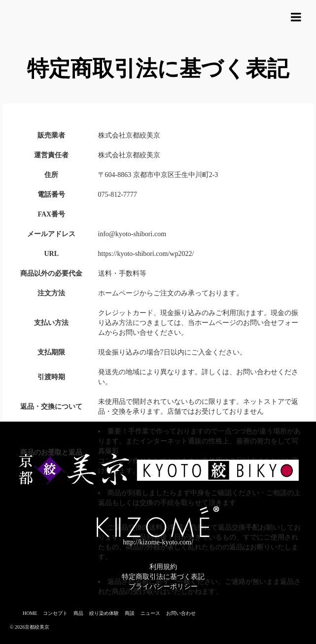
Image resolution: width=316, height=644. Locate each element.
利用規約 (163, 567)
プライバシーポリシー (163, 587)
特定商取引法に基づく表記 (163, 577)
